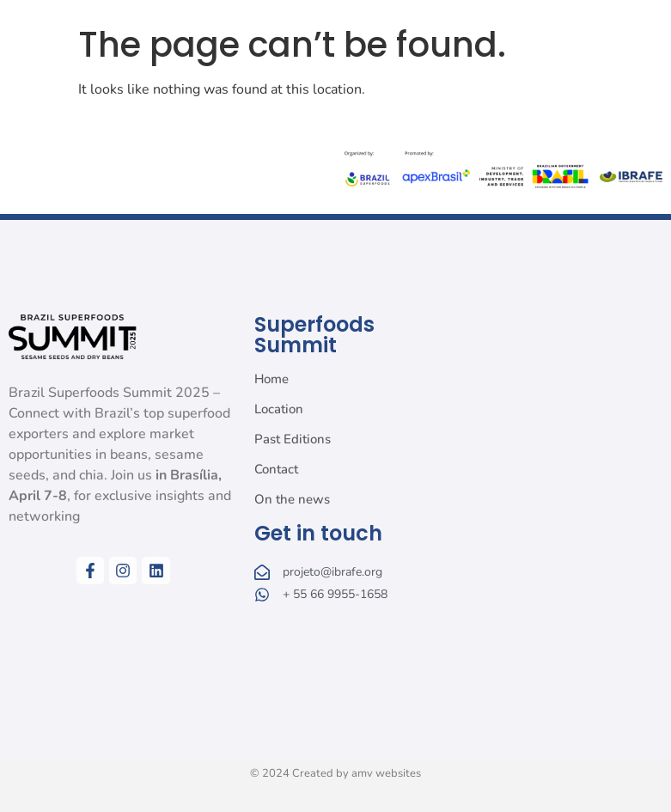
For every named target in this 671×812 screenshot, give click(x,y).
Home (271, 379)
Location (279, 409)
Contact (276, 469)
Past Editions (293, 439)
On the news (292, 499)
